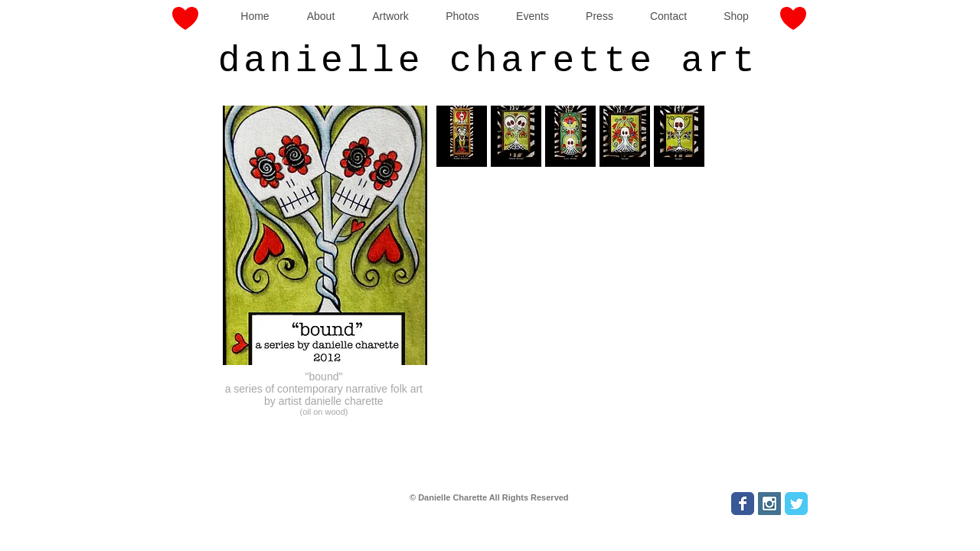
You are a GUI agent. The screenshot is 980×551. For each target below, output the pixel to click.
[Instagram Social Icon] (769, 504)
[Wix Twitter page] (796, 504)
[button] (516, 136)
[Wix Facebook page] (743, 504)
